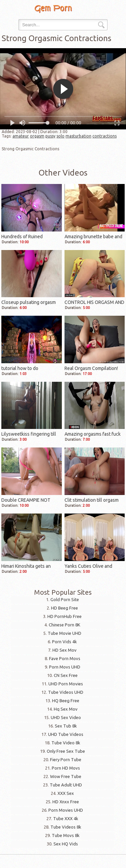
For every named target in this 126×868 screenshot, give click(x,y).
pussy (50, 136)
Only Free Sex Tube (66, 751)
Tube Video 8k (66, 743)
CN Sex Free (66, 675)
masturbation (78, 136)
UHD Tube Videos (66, 734)
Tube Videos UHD (66, 692)
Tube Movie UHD (65, 633)
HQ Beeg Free (66, 701)
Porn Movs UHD (65, 667)
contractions (104, 136)
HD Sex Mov (65, 650)
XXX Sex (66, 793)
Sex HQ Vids (66, 844)
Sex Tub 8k (66, 726)
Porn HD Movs (66, 768)
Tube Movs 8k (66, 835)
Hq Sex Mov (66, 709)
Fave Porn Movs (65, 658)
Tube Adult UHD (66, 785)
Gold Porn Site (65, 599)
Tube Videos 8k (66, 827)
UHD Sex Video (66, 717)
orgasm (37, 136)
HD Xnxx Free (66, 802)
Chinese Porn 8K (65, 625)
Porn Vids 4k (65, 642)
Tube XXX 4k (66, 818)
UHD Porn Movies (66, 684)
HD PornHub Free (65, 616)
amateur (21, 136)
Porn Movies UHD (66, 810)
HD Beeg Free (65, 608)
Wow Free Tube (66, 776)
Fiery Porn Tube (66, 759)
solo (60, 136)
